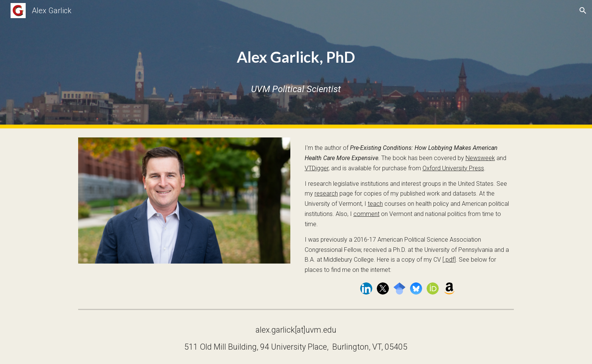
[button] (583, 11)
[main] (296, 52)
